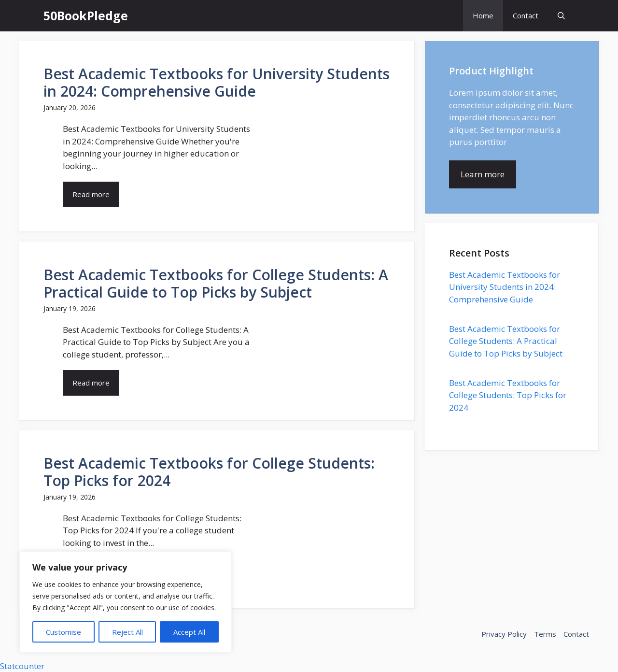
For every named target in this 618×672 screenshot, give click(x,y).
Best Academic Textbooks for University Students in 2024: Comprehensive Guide (505, 287)
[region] (126, 602)
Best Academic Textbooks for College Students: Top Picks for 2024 (508, 395)
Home (483, 15)
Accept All (189, 632)
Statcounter (22, 666)
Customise (63, 632)
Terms (545, 634)
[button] (561, 16)
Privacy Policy (504, 634)
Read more (91, 194)
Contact (526, 15)
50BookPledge (86, 15)
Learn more (483, 174)
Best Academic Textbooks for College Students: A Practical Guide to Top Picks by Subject (506, 341)
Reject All (127, 632)
